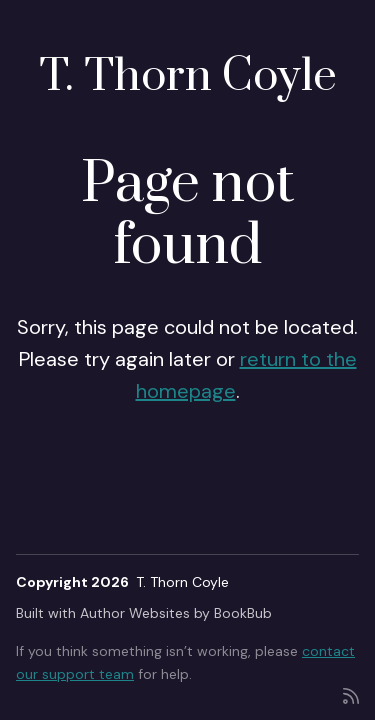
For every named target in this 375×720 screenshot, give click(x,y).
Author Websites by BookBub (176, 613)
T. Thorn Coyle (188, 76)
